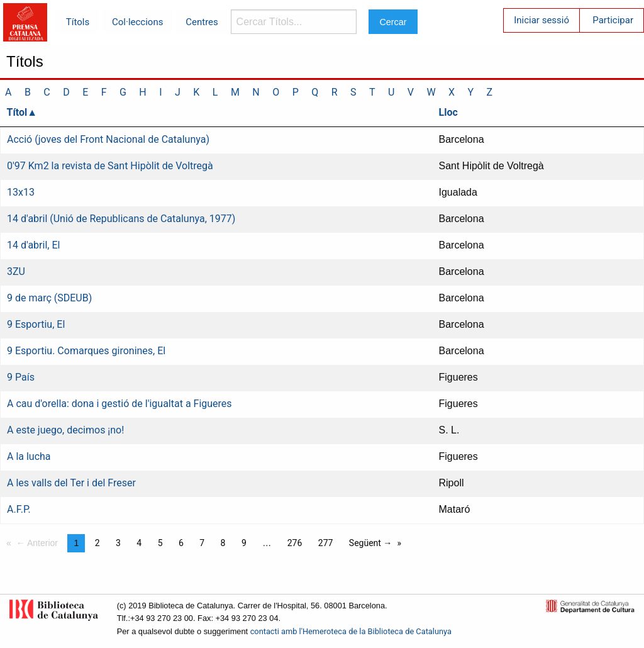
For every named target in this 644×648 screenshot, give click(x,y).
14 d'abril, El (33, 245)
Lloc (448, 112)
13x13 (21, 192)
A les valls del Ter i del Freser (71, 483)
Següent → (371, 543)
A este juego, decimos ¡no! (65, 430)
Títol (17, 112)
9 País (21, 377)
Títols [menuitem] (78, 22)
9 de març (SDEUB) (49, 298)
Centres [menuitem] (202, 22)
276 (295, 543)
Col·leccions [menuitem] (137, 22)
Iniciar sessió (541, 20)
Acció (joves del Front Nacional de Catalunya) (108, 139)
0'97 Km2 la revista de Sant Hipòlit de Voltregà (110, 166)
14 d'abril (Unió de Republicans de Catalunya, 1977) (121, 219)
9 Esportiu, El (36, 324)
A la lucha (29, 456)
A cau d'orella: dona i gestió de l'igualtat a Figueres (119, 404)
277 (326, 543)
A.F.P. (19, 509)
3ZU (16, 271)
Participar (613, 20)
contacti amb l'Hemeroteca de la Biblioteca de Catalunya (351, 631)
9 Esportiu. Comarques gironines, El (86, 351)
